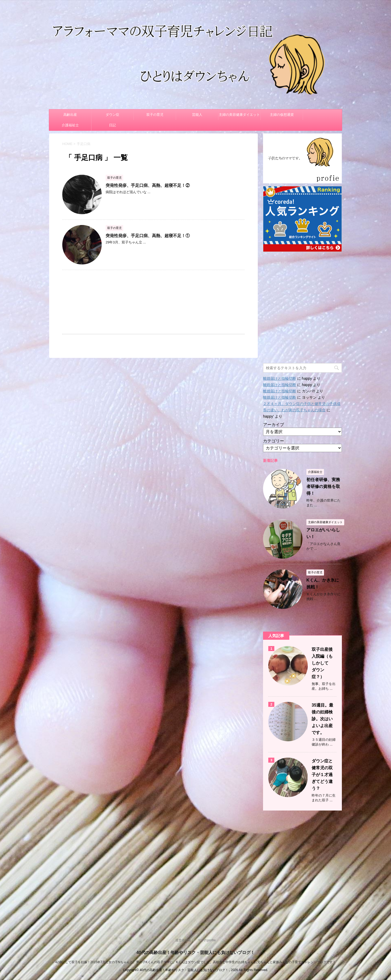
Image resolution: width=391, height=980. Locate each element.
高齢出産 (70, 115)
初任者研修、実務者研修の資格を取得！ (323, 486)
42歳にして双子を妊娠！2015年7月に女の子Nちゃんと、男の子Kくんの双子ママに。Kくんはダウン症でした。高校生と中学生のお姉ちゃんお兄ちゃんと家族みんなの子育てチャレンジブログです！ (195, 962)
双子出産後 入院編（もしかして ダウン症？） (324, 663)
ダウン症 (112, 115)
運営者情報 (183, 940)
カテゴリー (274, 441)
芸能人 (197, 115)
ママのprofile (207, 940)
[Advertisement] (153, 302)
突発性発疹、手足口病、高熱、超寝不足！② (148, 185)
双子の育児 (155, 115)
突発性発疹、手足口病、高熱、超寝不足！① (148, 236)
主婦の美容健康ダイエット (239, 115)
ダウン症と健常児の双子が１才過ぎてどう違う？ (322, 775)
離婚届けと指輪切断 (280, 378)
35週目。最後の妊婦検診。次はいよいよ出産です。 (322, 719)
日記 (112, 125)
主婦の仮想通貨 (282, 115)
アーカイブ (274, 425)
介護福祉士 (70, 125)
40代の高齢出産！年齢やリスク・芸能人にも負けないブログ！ (195, 952)
